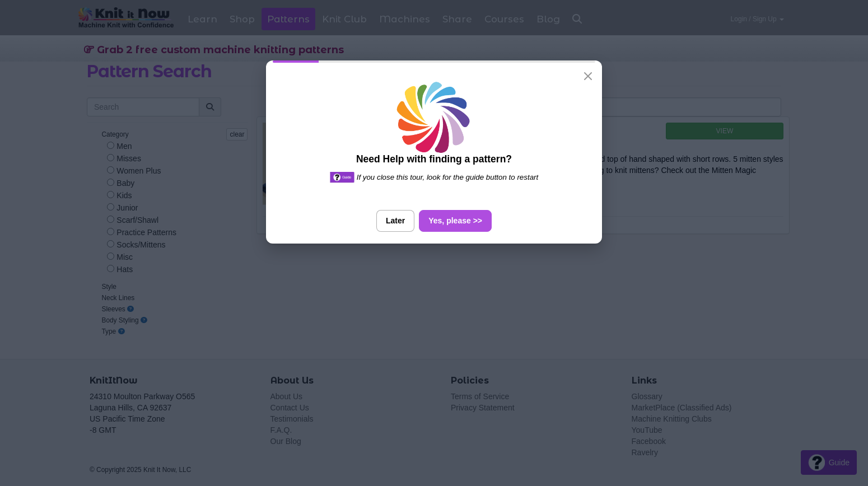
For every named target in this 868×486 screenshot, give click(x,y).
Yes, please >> (455, 221)
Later (395, 221)
